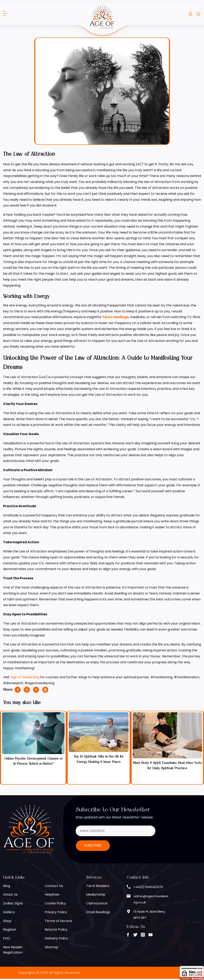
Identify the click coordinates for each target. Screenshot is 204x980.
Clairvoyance (97, 904)
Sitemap (51, 948)
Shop (7, 922)
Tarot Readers (98, 886)
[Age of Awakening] (102, 17)
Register (10, 930)
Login (190, 14)
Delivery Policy (56, 939)
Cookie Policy (55, 904)
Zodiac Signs (13, 904)
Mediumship (96, 895)
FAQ (6, 939)
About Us (10, 895)
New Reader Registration (13, 951)
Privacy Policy (56, 913)
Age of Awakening (25, 677)
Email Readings (98, 913)
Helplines (52, 895)
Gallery (9, 913)
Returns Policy (56, 930)
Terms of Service (58, 922)
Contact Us (54, 886)
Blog (7, 886)
